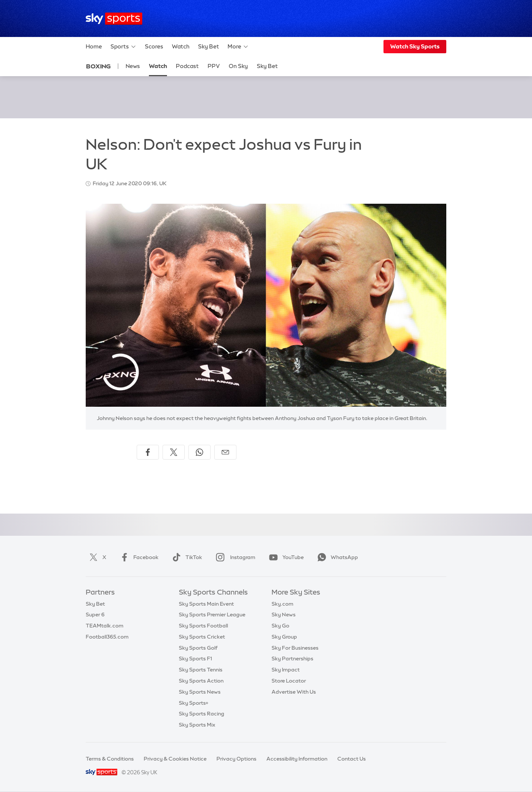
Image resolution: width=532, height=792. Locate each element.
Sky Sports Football (203, 626)
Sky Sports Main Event (206, 604)
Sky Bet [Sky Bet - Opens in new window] (267, 66)
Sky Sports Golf (198, 648)
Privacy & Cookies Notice (175, 759)
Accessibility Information (297, 759)
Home (94, 46)
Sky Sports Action (201, 681)
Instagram (234, 557)
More (238, 47)
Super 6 (95, 615)
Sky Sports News (200, 692)
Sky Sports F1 (195, 659)
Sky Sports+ (194, 703)
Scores (154, 46)
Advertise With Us (294, 692)
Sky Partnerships (292, 659)
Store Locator (289, 681)
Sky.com (282, 604)
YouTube (285, 557)
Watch (181, 46)
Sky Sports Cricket (202, 637)
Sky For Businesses (295, 648)
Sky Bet (209, 46)
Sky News (284, 615)
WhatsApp (336, 557)
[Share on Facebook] (148, 452)
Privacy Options (236, 759)
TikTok (186, 557)
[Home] (114, 19)
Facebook (138, 557)
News (133, 66)
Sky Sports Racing (202, 714)
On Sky (238, 66)
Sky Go (280, 626)
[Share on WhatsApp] (199, 452)
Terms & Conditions (110, 759)
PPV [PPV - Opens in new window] (214, 66)
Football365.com (107, 637)
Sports (123, 47)
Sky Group (284, 637)
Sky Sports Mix (197, 725)
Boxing (98, 66)
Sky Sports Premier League (212, 615)
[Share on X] (174, 452)
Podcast (187, 66)
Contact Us (352, 759)
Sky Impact (286, 670)
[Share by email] (225, 452)
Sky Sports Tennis (201, 670)
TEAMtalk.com (105, 626)
